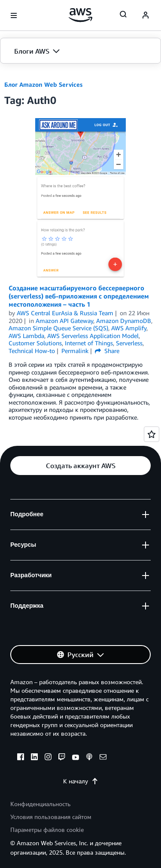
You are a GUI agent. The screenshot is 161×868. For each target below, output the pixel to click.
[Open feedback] (152, 434)
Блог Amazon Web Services (43, 84)
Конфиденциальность (40, 804)
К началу (81, 781)
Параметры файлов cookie (47, 830)
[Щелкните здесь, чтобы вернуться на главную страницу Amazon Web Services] (80, 15)
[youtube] (76, 758)
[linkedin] (34, 758)
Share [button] (107, 351)
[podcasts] (89, 758)
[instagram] (48, 758)
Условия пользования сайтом (51, 817)
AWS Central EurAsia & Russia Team (65, 313)
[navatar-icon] (146, 15)
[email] (103, 758)
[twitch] (62, 758)
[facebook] (21, 758)
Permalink (75, 351)
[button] (80, 51)
